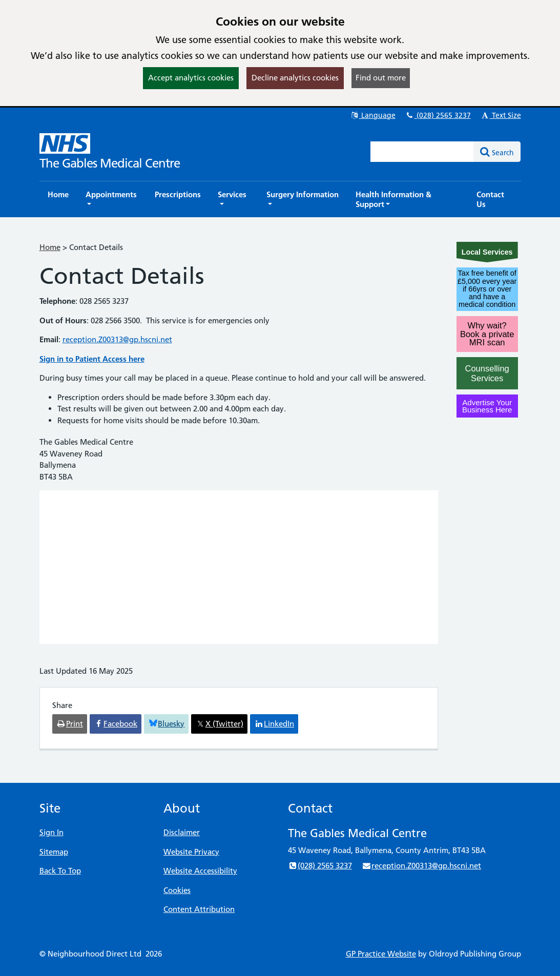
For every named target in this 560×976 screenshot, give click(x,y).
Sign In (51, 832)
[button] (112, 199)
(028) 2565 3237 (438, 115)
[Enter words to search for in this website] (422, 152)
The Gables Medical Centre (110, 163)
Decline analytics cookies (295, 78)
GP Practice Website (381, 954)
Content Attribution (199, 909)
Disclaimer (182, 832)
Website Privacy (191, 852)
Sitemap (54, 852)
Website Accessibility (200, 871)
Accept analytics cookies (191, 78)
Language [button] (373, 115)
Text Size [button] (501, 115)
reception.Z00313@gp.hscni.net (117, 339)
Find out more (381, 78)
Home (50, 247)
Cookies (177, 890)
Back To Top (60, 871)
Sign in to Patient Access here (92, 359)
